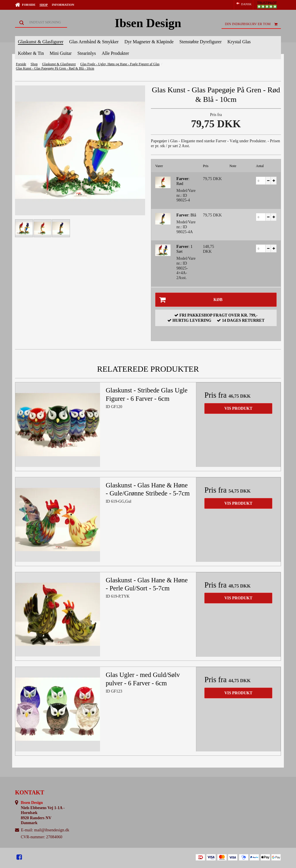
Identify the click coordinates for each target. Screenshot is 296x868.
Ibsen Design (148, 23)
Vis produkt (238, 408)
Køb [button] (189, 300)
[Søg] (41, 23)
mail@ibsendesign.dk (52, 830)
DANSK (244, 4)
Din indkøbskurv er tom (253, 24)
